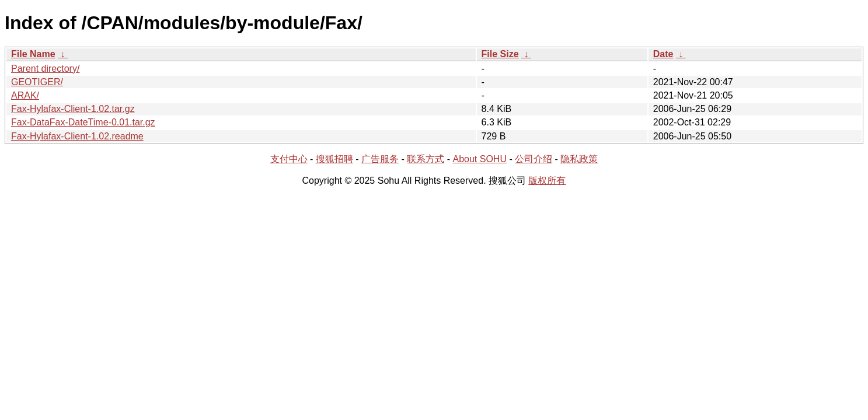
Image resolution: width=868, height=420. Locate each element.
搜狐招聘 (334, 159)
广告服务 (380, 159)
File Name (33, 54)
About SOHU (479, 159)
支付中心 (289, 159)
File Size (500, 54)
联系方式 (426, 159)
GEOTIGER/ (37, 82)
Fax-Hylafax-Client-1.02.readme (77, 136)
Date (663, 54)
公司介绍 (534, 159)
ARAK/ (25, 95)
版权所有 (547, 181)
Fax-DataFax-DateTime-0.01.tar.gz (83, 122)
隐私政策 (579, 159)
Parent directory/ (45, 69)
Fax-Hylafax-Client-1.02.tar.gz (73, 109)
